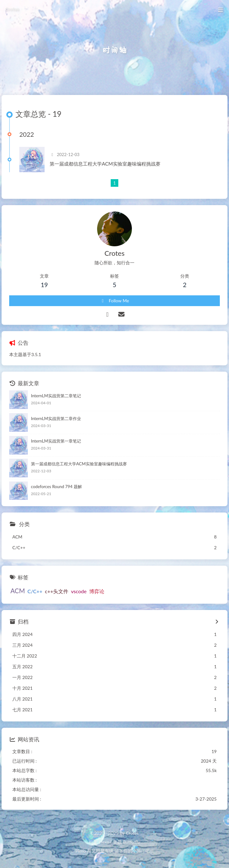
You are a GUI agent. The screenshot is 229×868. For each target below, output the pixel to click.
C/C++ (35, 591)
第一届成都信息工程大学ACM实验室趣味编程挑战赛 (105, 164)
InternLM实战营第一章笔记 (56, 441)
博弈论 (97, 591)
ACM (18, 591)
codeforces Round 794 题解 (56, 487)
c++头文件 (57, 591)
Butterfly (131, 842)
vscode (79, 591)
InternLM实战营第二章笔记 (56, 396)
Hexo (104, 842)
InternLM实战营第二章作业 (56, 418)
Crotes (12, 7)
